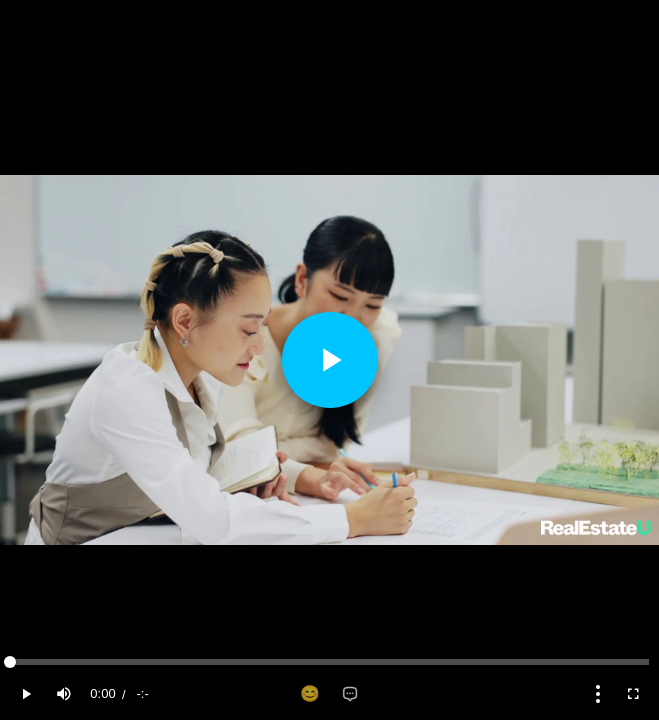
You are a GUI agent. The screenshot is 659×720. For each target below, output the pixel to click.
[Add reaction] (310, 694)
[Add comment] (350, 694)
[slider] (329, 662)
